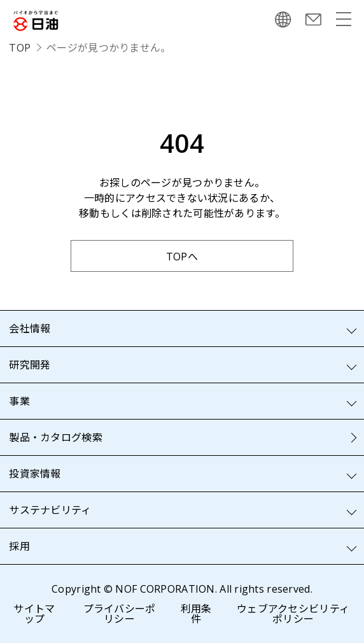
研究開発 (30, 365)
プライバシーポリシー (120, 614)
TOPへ (182, 257)
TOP (20, 48)
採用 (19, 546)
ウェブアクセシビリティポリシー (293, 614)
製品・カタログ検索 (56, 437)
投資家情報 (35, 474)
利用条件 (196, 614)
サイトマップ (34, 614)
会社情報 (30, 329)
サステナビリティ (50, 510)
